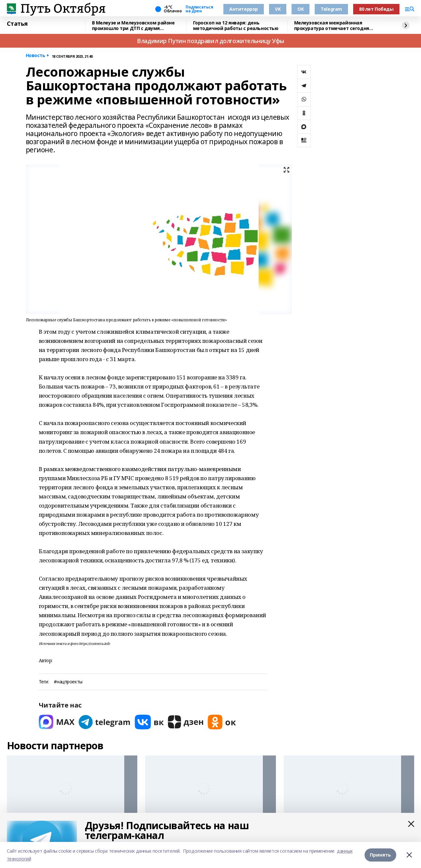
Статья (17, 24)
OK (301, 9)
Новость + (38, 56)
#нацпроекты (68, 682)
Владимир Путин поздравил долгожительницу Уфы (210, 41)
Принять (380, 855)
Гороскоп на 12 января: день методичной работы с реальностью (236, 26)
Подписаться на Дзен (199, 9)
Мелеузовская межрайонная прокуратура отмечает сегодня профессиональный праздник (332, 26)
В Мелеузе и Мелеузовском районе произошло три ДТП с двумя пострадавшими (133, 26)
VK (278, 9)
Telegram (331, 9)
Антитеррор (244, 9)
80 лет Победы (376, 9)
